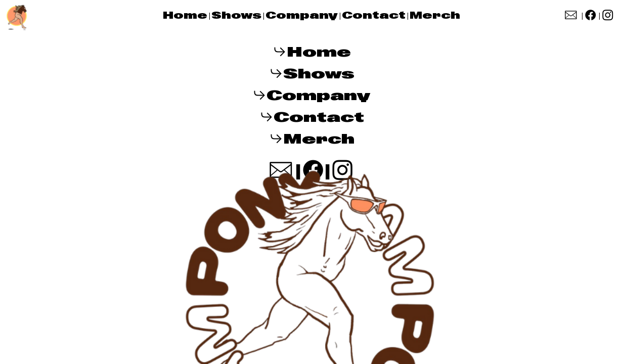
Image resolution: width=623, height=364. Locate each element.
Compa (292, 15)
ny (328, 15)
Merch (435, 15)
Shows (236, 15)
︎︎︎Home (312, 52)
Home (185, 15)
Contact (376, 15)
